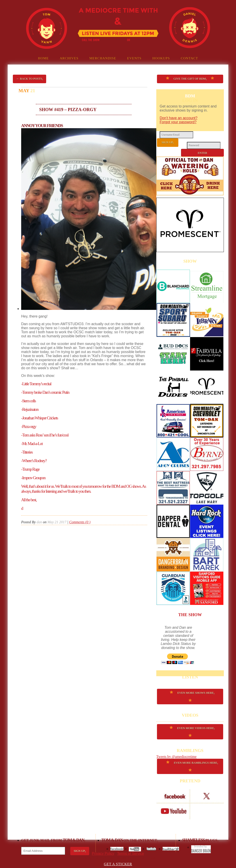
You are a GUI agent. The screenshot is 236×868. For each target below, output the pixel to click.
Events (134, 58)
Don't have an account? (179, 118)
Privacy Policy (103, 853)
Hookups (161, 58)
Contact (189, 58)
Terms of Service (130, 853)
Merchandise (103, 58)
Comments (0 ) (80, 522)
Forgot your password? (178, 122)
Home (43, 58)
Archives (69, 58)
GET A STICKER (118, 864)
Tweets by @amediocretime (176, 757)
